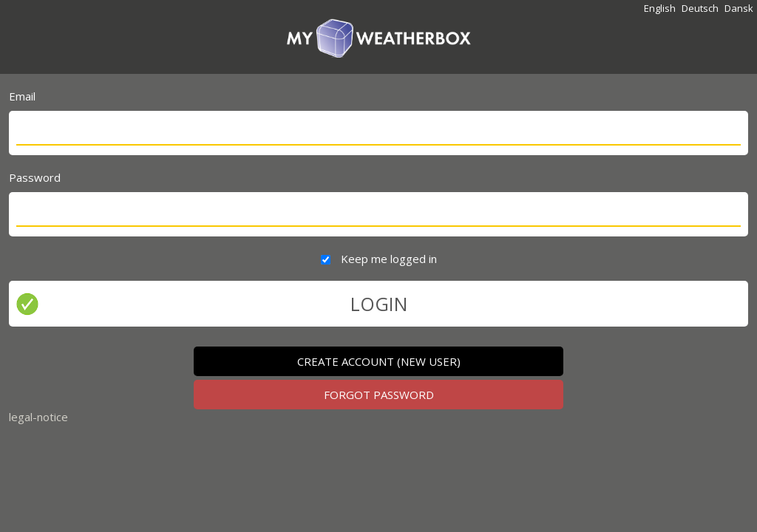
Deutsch (700, 8)
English (660, 8)
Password (35, 177)
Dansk (739, 8)
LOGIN (379, 304)
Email (22, 96)
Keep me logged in (389, 259)
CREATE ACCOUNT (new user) (379, 361)
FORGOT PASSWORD (379, 395)
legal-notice (38, 417)
